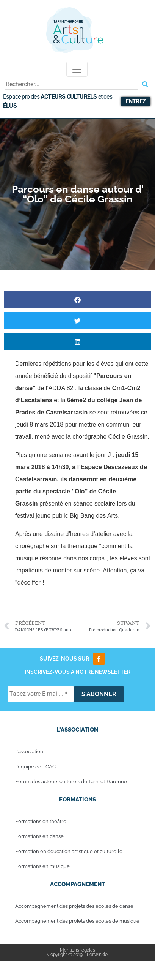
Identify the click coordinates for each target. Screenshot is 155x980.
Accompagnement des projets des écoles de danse (74, 906)
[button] (77, 300)
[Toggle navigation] (77, 69)
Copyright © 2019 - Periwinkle (77, 955)
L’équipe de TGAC (35, 767)
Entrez (136, 101)
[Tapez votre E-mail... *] (41, 694)
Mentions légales (77, 950)
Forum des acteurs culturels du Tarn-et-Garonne (71, 782)
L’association (29, 752)
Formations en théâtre (41, 821)
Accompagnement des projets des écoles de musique (77, 921)
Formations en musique (42, 866)
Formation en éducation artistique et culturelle (69, 851)
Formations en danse (39, 836)
